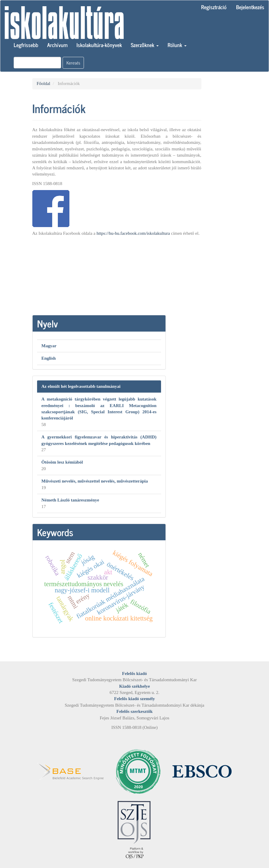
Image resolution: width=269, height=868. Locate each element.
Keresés (73, 63)
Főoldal (44, 83)
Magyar (49, 346)
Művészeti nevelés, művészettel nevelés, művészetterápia (95, 481)
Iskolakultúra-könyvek (99, 45)
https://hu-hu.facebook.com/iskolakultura (133, 233)
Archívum (57, 45)
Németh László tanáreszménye (70, 500)
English (49, 358)
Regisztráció (214, 7)
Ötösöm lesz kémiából (62, 462)
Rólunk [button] (177, 45)
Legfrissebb (26, 45)
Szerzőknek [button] (145, 45)
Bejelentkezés (250, 7)
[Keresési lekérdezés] (37, 63)
